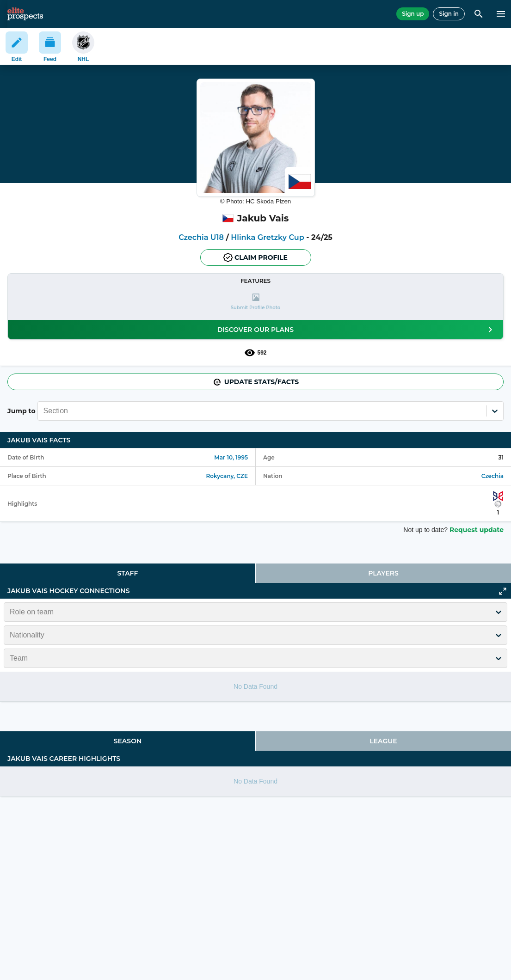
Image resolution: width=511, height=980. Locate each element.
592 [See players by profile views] (255, 353)
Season (128, 741)
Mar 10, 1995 (231, 457)
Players (383, 573)
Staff (128, 573)
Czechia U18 (201, 237)
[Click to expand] (503, 591)
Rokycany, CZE (227, 476)
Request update (477, 530)
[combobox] (44, 411)
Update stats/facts (256, 382)
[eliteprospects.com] (25, 14)
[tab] (128, 573)
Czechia (493, 476)
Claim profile (255, 257)
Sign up (413, 14)
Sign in (449, 14)
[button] (255, 302)
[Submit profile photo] (255, 302)
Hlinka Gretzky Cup (267, 237)
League (383, 741)
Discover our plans (357, 330)
